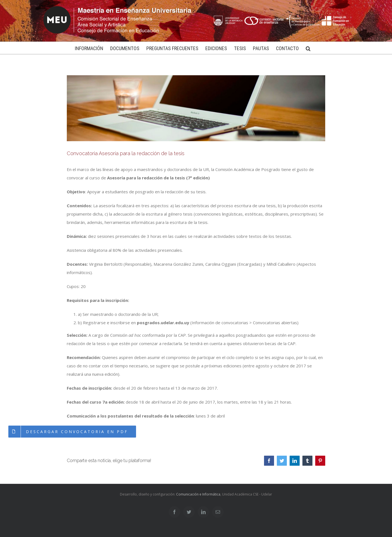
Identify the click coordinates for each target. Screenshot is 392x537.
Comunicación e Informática (198, 494)
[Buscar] (308, 48)
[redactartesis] (196, 108)
